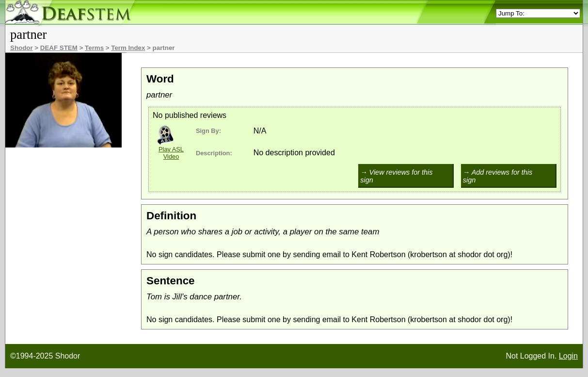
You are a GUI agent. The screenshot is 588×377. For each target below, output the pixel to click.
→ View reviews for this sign (396, 176)
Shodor (22, 48)
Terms (94, 48)
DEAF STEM (59, 48)
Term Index (128, 48)
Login (568, 356)
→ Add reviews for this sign (498, 176)
